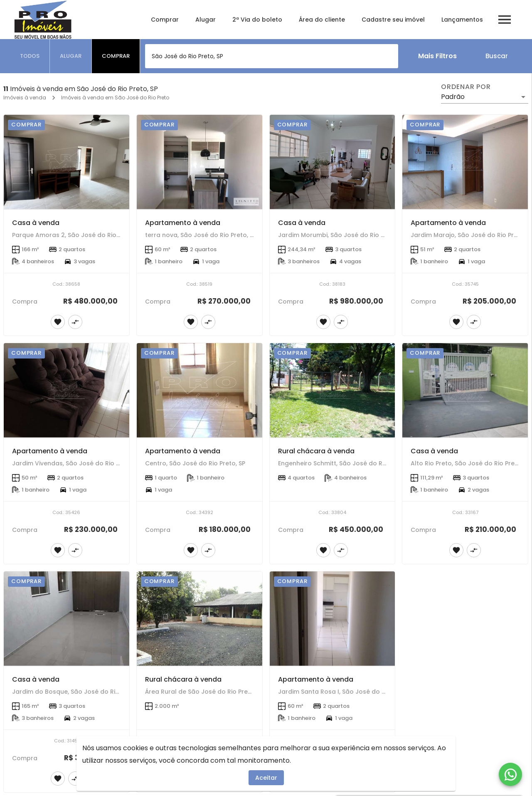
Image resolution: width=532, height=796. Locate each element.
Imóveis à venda (25, 98)
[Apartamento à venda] (199, 162)
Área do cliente (322, 20)
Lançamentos (462, 20)
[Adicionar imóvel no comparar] (75, 322)
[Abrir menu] (505, 20)
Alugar (206, 20)
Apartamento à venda (183, 223)
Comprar (165, 20)
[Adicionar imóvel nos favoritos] (58, 322)
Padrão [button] (453, 97)
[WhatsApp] (510, 774)
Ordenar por (466, 87)
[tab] (30, 56)
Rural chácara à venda (316, 451)
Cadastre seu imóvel (393, 20)
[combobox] (272, 56)
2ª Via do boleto (257, 20)
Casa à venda (36, 223)
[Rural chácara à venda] (332, 390)
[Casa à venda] (66, 162)
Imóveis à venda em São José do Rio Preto (115, 98)
